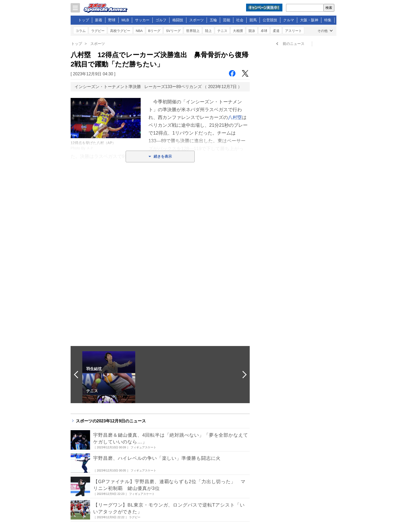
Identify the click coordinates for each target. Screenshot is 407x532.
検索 (329, 8)
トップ (84, 20)
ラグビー (98, 31)
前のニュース (294, 44)
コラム (81, 31)
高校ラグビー (120, 31)
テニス (222, 31)
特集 (328, 20)
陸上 (208, 31)
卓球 (264, 31)
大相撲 (238, 31)
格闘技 (178, 20)
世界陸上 (193, 31)
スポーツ (196, 20)
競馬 (253, 20)
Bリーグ (154, 31)
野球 (112, 20)
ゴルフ (161, 20)
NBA (139, 31)
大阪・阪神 (309, 20)
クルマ (289, 20)
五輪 (213, 20)
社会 (240, 20)
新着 (99, 20)
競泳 (252, 31)
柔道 (276, 31)
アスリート (293, 31)
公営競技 (270, 20)
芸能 (227, 20)
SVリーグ (173, 31)
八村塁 (235, 117)
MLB (125, 20)
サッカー (142, 20)
